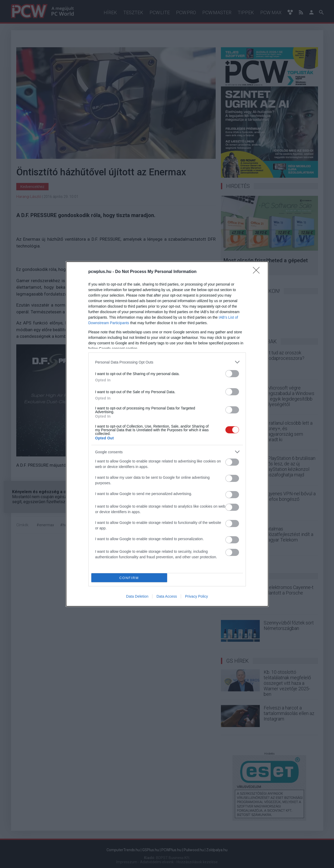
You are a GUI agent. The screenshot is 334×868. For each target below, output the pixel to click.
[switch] (232, 374)
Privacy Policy (196, 596)
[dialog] (167, 434)
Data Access (167, 596)
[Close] (258, 272)
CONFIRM (129, 578)
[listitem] (167, 362)
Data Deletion (137, 596)
